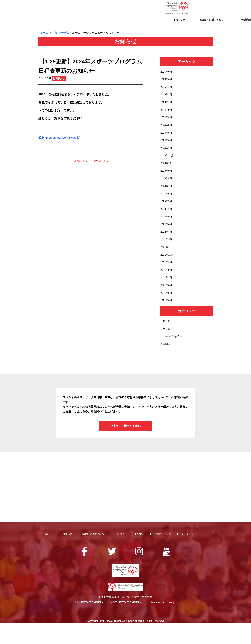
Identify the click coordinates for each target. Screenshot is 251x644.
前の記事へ (80, 161)
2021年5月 (167, 310)
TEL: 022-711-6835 (88, 623)
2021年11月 (168, 261)
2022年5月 (167, 253)
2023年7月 (167, 195)
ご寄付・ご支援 (192, 23)
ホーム (44, 33)
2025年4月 (167, 89)
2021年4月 (167, 319)
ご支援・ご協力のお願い (125, 447)
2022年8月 (167, 236)
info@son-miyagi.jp (163, 623)
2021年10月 (168, 269)
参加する (159, 23)
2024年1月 (167, 154)
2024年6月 (167, 130)
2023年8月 (167, 187)
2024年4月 (167, 146)
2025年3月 (167, 97)
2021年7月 (167, 294)
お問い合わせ (192, 8)
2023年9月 (167, 179)
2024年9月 (167, 113)
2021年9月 (167, 277)
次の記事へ (101, 161)
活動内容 (125, 23)
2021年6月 (167, 302)
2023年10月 (168, 171)
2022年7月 (167, 245)
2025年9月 (167, 72)
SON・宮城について (92, 23)
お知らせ (59, 23)
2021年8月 (167, 286)
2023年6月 (167, 204)
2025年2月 (167, 105)
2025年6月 (167, 80)
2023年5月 (167, 212)
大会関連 (166, 364)
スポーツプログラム (173, 356)
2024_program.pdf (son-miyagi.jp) (59, 138)
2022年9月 (167, 228)
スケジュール (169, 348)
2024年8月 (167, 121)
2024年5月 (167, 138)
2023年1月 (167, 220)
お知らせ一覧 (60, 33)
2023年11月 (168, 163)
